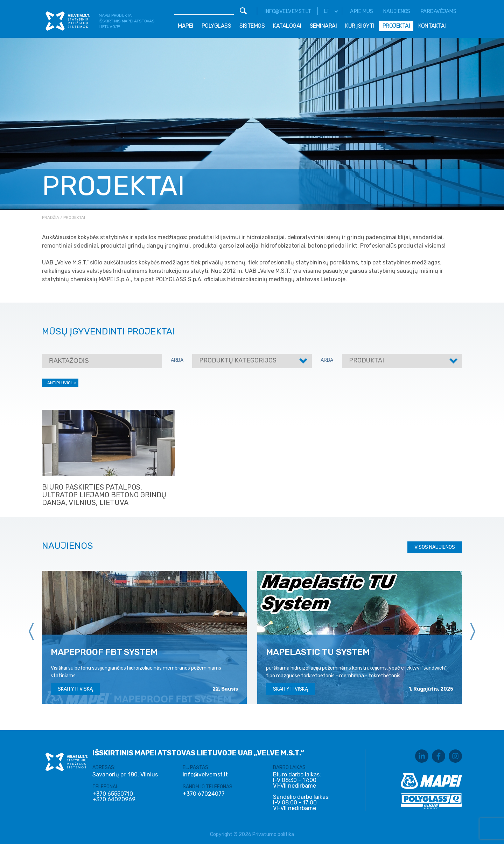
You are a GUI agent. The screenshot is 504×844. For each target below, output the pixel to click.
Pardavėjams (438, 11)
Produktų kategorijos (238, 360)
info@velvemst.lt (288, 11)
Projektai (396, 26)
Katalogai (287, 26)
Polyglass (216, 26)
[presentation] (31, 631)
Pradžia (51, 217)
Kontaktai (432, 26)
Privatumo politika (273, 834)
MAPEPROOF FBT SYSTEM (104, 652)
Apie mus (361, 11)
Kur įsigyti (360, 26)
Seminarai (323, 26)
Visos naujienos (435, 547)
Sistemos (252, 26)
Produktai (366, 360)
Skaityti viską (75, 689)
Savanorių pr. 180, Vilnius (125, 774)
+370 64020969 (114, 800)
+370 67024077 (204, 794)
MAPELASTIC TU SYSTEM (318, 652)
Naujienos (397, 11)
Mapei (185, 26)
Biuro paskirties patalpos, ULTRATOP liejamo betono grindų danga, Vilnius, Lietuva (104, 495)
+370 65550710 (113, 794)
